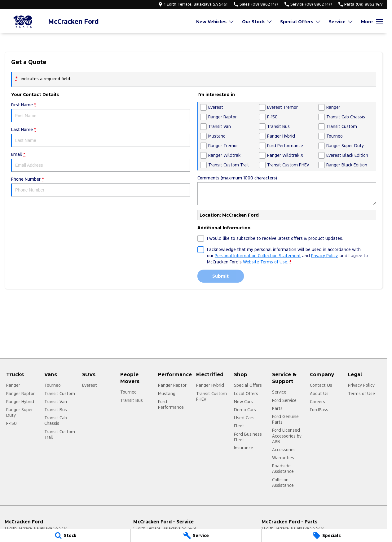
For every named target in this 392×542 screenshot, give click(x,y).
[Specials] (327, 535)
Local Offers (246, 394)
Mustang (167, 394)
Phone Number (101, 186)
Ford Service (284, 400)
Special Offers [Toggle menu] (301, 22)
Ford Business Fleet (248, 437)
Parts (277, 408)
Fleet (239, 426)
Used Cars (244, 418)
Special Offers (248, 385)
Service (279, 392)
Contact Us (321, 385)
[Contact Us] (193, 4)
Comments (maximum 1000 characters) (287, 190)
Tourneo (53, 385)
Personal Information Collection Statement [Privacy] (258, 256)
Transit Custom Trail (60, 434)
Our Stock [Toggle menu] (257, 22)
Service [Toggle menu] (341, 22)
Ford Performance (171, 404)
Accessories (284, 450)
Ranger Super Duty (20, 412)
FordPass (319, 410)
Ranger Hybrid (20, 402)
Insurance (244, 448)
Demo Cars (245, 410)
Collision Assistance (283, 483)
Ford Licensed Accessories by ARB (287, 436)
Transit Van (56, 402)
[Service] (196, 535)
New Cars (243, 402)
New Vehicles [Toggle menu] (215, 22)
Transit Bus (56, 410)
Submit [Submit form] (220, 276)
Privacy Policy (361, 385)
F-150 (11, 423)
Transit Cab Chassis (56, 421)
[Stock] (65, 535)
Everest (90, 385)
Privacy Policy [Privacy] (324, 256)
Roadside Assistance (283, 469)
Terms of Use (361, 394)
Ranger (13, 385)
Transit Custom (60, 394)
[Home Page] (23, 22)
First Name (101, 112)
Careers (317, 402)
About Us (319, 394)
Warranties (283, 458)
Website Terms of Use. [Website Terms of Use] (266, 262)
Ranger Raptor (20, 394)
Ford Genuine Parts (285, 419)
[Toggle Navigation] (372, 22)
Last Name (101, 137)
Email (101, 162)
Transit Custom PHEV (211, 396)
